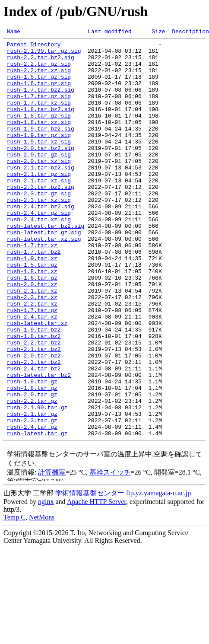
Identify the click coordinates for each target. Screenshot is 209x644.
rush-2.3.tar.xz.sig (39, 233)
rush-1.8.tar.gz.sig (39, 132)
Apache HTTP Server (97, 582)
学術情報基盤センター (90, 573)
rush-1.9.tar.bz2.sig (41, 148)
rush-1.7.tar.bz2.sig (41, 101)
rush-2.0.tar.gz (32, 467)
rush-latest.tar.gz (37, 513)
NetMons (42, 598)
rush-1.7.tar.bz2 (34, 296)
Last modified (109, 32)
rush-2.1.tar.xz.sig (39, 210)
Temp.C (14, 598)
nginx (46, 582)
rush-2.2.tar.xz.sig (39, 78)
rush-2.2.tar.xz (32, 358)
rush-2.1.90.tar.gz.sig (44, 54)
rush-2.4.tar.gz (32, 506)
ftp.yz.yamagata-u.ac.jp (158, 573)
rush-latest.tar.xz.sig (44, 280)
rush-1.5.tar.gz (32, 311)
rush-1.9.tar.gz (32, 451)
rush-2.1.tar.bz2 (34, 412)
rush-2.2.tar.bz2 (34, 405)
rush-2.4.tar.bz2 (34, 436)
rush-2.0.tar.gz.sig (39, 179)
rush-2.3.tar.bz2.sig (41, 218)
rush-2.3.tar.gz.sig (39, 226)
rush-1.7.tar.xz (32, 288)
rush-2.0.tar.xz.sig (39, 187)
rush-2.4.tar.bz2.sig (41, 241)
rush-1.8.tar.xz (32, 319)
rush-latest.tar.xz (37, 381)
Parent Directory (34, 47)
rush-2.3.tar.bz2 (34, 428)
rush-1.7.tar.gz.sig (39, 109)
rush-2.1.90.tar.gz (37, 482)
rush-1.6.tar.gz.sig (39, 93)
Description (190, 32)
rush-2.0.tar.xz (32, 335)
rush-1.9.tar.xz (32, 303)
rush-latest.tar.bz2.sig (46, 265)
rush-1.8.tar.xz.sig (39, 140)
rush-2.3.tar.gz (32, 498)
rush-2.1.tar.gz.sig (39, 202)
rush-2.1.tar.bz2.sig (41, 194)
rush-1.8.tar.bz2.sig (41, 124)
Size (158, 32)
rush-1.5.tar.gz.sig (39, 86)
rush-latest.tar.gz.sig (44, 272)
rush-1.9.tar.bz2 (34, 389)
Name (14, 32)
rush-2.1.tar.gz (32, 490)
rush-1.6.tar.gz (32, 327)
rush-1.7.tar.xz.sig (39, 117)
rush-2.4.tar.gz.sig (39, 249)
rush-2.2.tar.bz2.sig (41, 62)
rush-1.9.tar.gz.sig (39, 156)
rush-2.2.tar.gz (32, 475)
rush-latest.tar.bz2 (39, 443)
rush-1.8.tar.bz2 (34, 397)
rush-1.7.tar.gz (32, 366)
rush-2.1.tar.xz (32, 342)
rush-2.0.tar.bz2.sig (41, 171)
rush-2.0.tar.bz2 (34, 420)
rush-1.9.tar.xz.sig (39, 163)
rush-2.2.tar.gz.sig (39, 70)
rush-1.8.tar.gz (32, 459)
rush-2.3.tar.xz (32, 350)
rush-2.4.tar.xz (32, 373)
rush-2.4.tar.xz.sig (39, 257)
